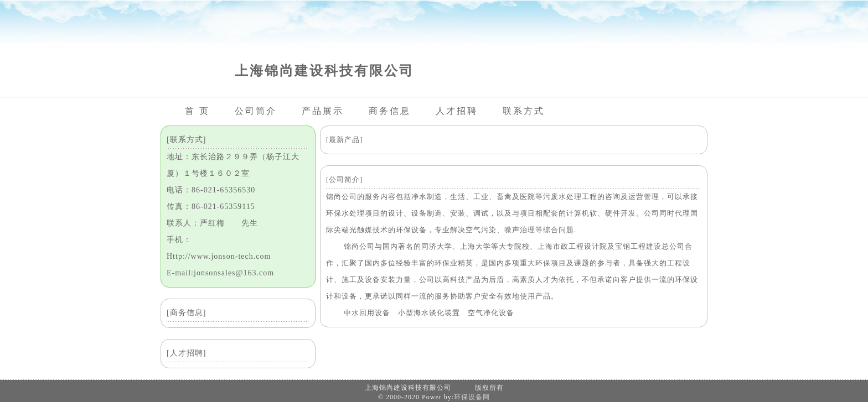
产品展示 (323, 111)
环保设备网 (472, 397)
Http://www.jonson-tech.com (219, 256)
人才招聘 (457, 111)
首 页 (197, 111)
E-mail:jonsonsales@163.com (220, 273)
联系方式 (524, 111)
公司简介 (256, 111)
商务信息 (390, 111)
